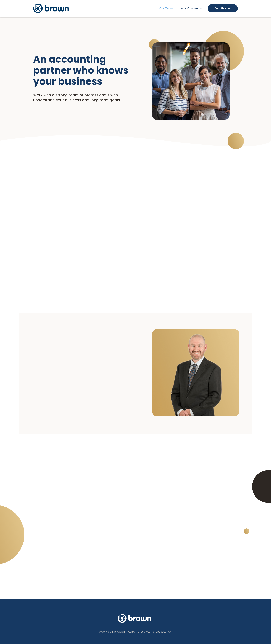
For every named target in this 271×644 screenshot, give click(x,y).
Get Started (223, 8)
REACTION (166, 632)
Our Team (166, 8)
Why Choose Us (191, 8)
